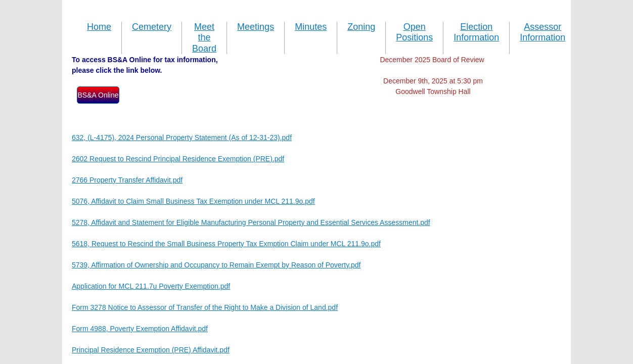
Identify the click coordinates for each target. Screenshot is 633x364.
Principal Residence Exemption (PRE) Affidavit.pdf (151, 350)
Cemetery (152, 27)
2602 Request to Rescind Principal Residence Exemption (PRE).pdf (178, 159)
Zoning (361, 27)
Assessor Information (542, 32)
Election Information (476, 32)
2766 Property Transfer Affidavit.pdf (127, 180)
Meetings (256, 27)
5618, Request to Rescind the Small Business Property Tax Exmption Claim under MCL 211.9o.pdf (226, 244)
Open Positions (414, 32)
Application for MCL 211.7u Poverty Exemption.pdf (151, 286)
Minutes (311, 27)
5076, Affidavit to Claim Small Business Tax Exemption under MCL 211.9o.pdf (193, 201)
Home (99, 27)
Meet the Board (204, 38)
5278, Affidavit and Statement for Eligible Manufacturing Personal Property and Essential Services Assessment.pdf (251, 222)
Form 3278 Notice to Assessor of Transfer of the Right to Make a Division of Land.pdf (205, 307)
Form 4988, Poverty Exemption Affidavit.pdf (140, 329)
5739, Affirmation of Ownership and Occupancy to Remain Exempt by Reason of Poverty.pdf (216, 265)
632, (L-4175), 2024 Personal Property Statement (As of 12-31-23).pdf (182, 138)
